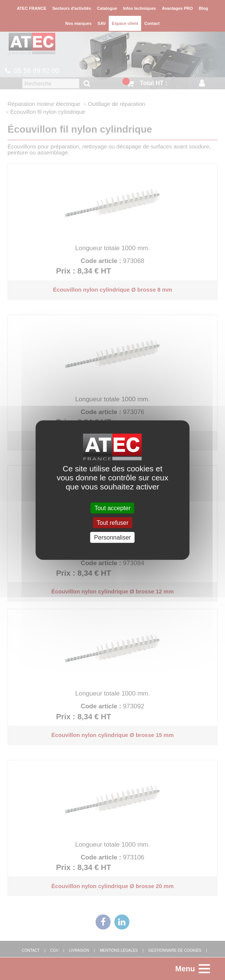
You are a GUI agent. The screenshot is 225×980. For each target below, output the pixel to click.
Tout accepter (113, 508)
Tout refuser (113, 522)
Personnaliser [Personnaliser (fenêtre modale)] (113, 537)
